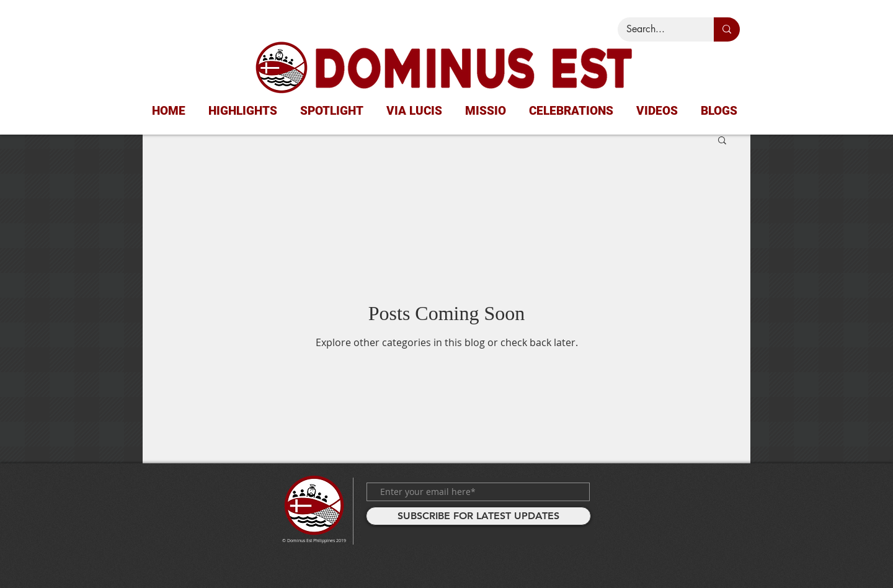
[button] (722, 141)
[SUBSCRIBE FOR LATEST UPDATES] (478, 516)
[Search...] (657, 29)
